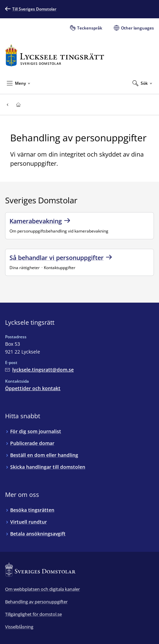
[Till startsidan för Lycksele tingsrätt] (55, 55)
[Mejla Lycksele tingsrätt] (39, 370)
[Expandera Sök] (142, 83)
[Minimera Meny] (19, 83)
